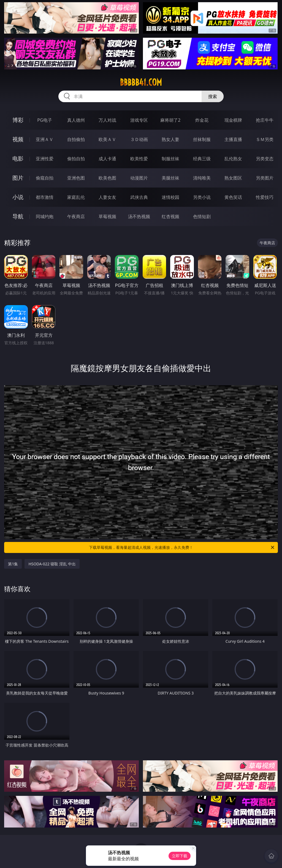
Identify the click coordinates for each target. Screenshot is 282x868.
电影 (18, 158)
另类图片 (265, 178)
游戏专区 (139, 120)
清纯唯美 (202, 178)
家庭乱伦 (76, 197)
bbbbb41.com (141, 82)
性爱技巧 (265, 197)
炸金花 (202, 120)
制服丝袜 (170, 159)
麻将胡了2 (170, 120)
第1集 (13, 564)
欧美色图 (107, 178)
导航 (18, 216)
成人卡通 (107, 159)
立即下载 (180, 856)
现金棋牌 (233, 120)
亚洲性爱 (45, 159)
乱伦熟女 (233, 159)
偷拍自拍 (76, 159)
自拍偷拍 (76, 139)
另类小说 (202, 197)
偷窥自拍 (45, 178)
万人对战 (107, 120)
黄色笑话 (233, 197)
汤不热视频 (139, 216)
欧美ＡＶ (107, 139)
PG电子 (44, 120)
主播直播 (233, 139)
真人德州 (76, 120)
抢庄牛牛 (265, 120)
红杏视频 (170, 216)
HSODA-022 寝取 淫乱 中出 (52, 564)
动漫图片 (139, 178)
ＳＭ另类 (265, 139)
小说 (18, 197)
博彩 (18, 120)
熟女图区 (233, 178)
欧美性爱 (139, 159)
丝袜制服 (202, 139)
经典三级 (202, 159)
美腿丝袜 (170, 178)
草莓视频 (107, 216)
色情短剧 (202, 216)
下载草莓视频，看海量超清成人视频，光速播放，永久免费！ (182, 547)
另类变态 (265, 159)
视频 (18, 139)
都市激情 (45, 197)
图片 (18, 178)
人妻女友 (107, 197)
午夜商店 (76, 216)
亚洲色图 (76, 178)
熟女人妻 (170, 139)
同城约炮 (45, 216)
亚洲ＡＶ (45, 139)
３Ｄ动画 (139, 139)
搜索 (213, 96)
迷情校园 (170, 197)
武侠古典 (139, 197)
